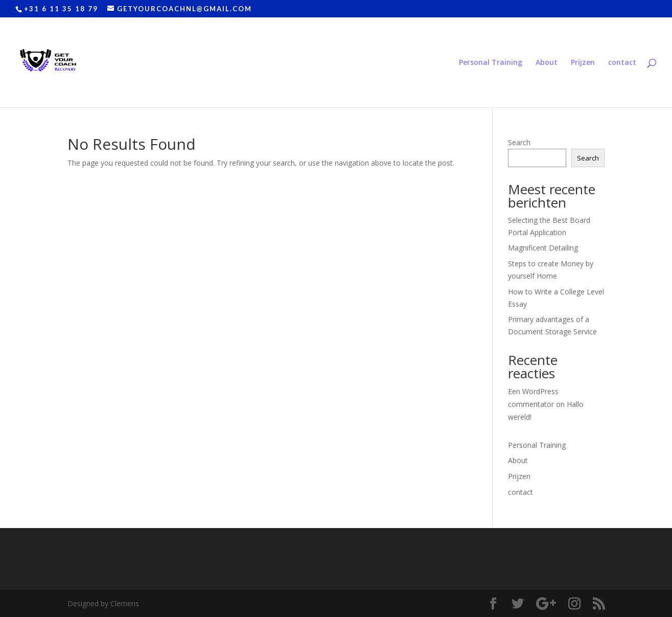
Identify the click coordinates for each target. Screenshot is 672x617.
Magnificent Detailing (543, 248)
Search (519, 142)
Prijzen (583, 63)
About (547, 63)
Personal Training (491, 63)
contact (622, 63)
